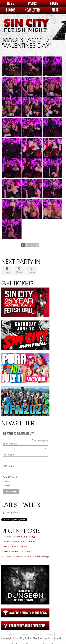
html (8, 481)
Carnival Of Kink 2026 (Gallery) (19, 537)
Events (32, 3)
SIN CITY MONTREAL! (15, 547)
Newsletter (32, 10)
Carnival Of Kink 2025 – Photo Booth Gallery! (26, 556)
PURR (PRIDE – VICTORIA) (18, 552)
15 (37, 245)
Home (11, 3)
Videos (54, 3)
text (8, 485)
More (55, 10)
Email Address (24, 444)
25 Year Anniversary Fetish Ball (19, 542)
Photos (11, 10)
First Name (8, 455)
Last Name (8, 466)
